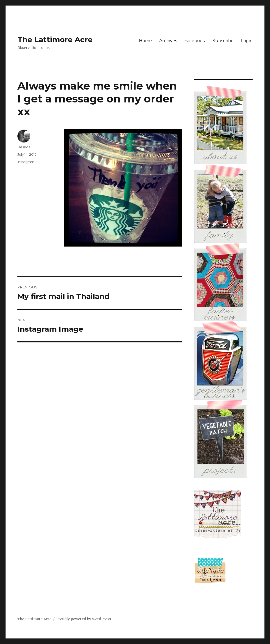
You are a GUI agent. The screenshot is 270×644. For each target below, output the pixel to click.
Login (247, 41)
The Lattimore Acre (55, 40)
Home (145, 41)
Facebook (195, 41)
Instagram (26, 162)
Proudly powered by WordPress (84, 619)
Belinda (24, 147)
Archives (168, 41)
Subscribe (223, 41)
